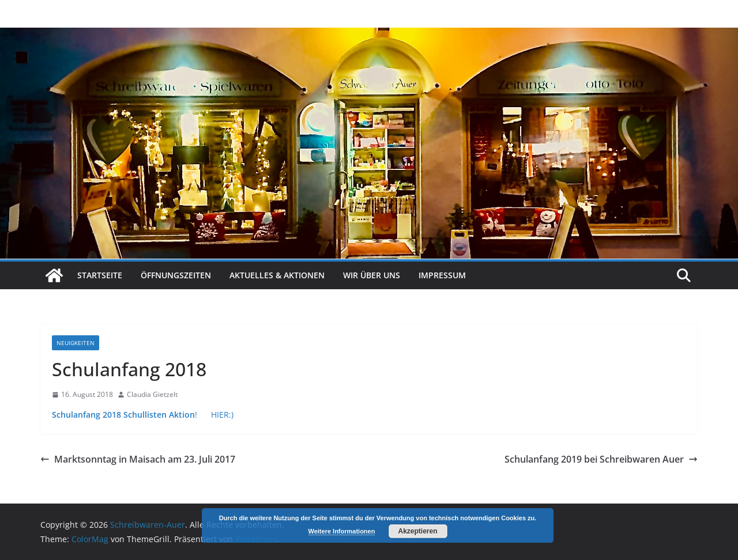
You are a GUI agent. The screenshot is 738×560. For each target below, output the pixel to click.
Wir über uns (372, 275)
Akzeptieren (417, 531)
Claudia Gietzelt (152, 394)
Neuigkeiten (76, 343)
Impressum (442, 275)
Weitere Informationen (342, 531)
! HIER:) (143, 415)
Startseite (100, 275)
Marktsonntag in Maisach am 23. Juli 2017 (138, 459)
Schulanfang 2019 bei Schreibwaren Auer (601, 459)
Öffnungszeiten (176, 275)
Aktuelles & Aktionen (277, 275)
